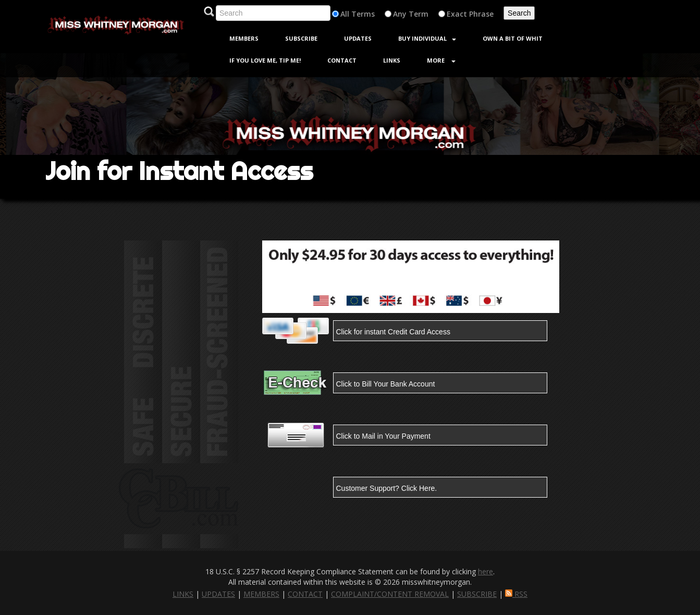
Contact (342, 60)
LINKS (183, 594)
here (486, 571)
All (345, 14)
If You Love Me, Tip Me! (265, 60)
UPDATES (218, 594)
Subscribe (301, 38)
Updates (358, 38)
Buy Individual (427, 38)
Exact (457, 14)
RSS (516, 594)
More (441, 60)
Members (244, 38)
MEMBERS (261, 594)
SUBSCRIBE (477, 594)
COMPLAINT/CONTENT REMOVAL (390, 594)
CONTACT (305, 594)
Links (392, 60)
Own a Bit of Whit (513, 38)
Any (400, 14)
